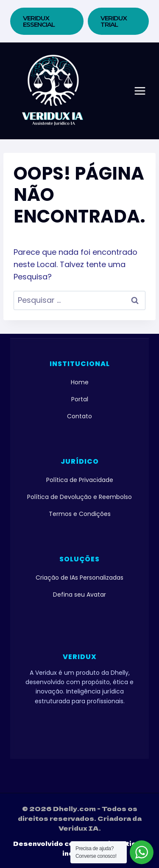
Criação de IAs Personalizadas (79, 578)
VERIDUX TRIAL (114, 21)
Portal (80, 399)
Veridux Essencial (39, 21)
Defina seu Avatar (79, 595)
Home (80, 382)
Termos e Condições (80, 514)
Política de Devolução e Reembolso (79, 497)
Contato (79, 416)
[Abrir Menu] (140, 91)
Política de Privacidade (80, 480)
